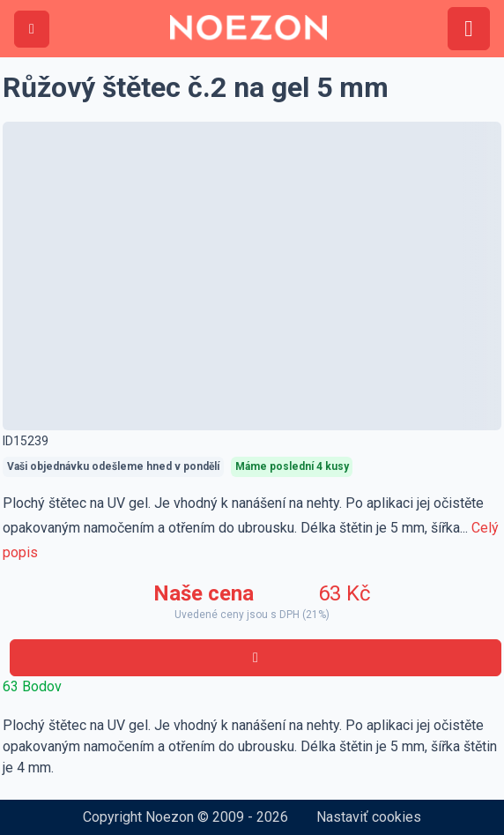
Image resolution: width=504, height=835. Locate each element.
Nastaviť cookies (369, 817)
